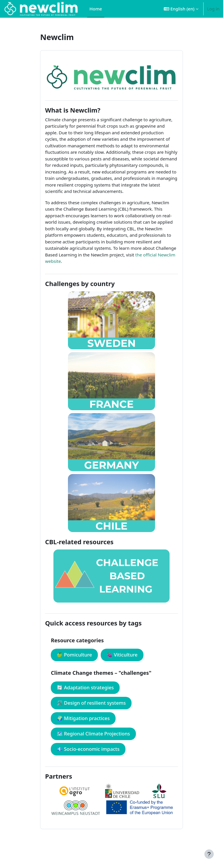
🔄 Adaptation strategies (85, 687)
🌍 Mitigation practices (83, 718)
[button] (181, 9)
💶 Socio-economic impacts (88, 749)
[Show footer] (209, 854)
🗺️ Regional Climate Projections (93, 734)
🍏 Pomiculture (74, 655)
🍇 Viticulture (122, 655)
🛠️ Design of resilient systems (91, 703)
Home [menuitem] (96, 9)
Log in (213, 9)
